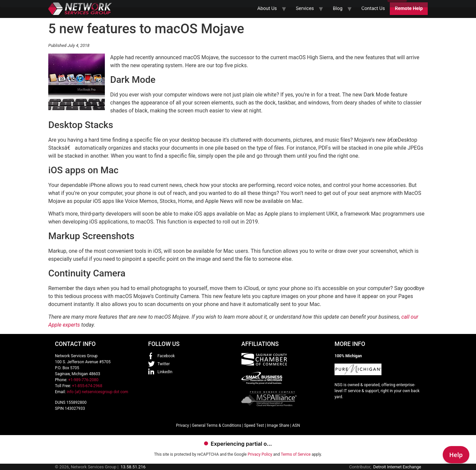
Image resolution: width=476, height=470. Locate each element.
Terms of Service (296, 454)
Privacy (183, 425)
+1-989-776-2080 (83, 380)
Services (305, 8)
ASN (296, 425)
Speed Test (254, 425)
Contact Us (373, 8)
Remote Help (409, 8)
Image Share (278, 425)
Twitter (164, 364)
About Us (267, 8)
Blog (338, 8)
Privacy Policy (260, 454)
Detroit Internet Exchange (397, 467)
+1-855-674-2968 (87, 386)
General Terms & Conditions (216, 425)
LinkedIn (165, 372)
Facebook (166, 356)
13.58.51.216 (133, 467)
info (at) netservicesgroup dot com (98, 392)
